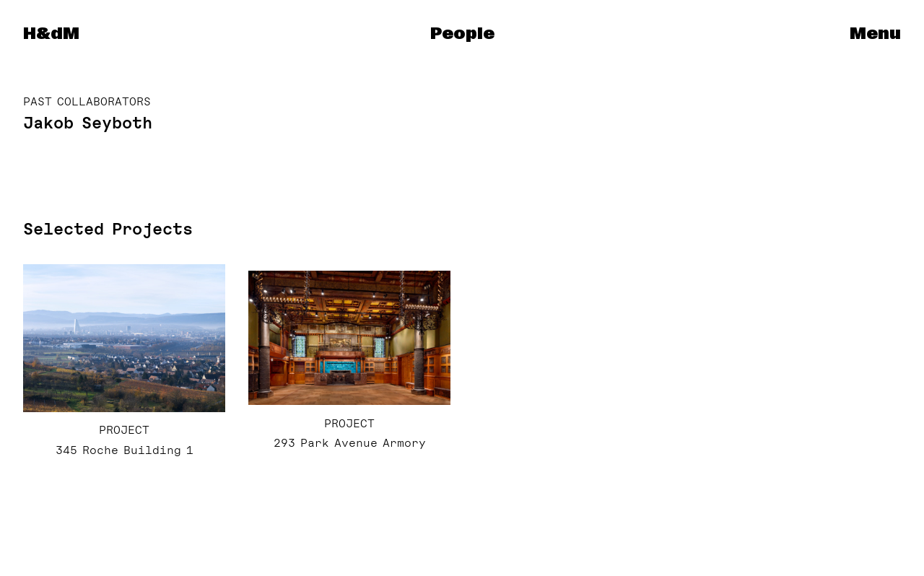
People (462, 34)
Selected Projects (108, 229)
